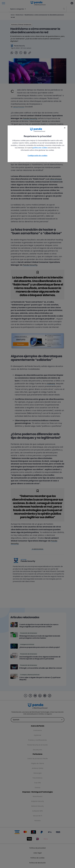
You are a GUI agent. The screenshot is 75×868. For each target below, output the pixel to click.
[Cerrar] (65, 128)
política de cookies (40, 148)
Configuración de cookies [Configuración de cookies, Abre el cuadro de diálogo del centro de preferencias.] (37, 156)
